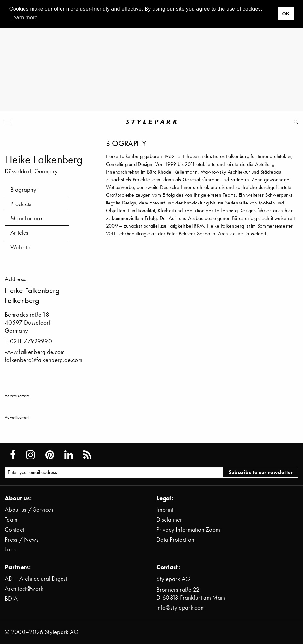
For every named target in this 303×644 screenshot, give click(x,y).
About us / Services (29, 510)
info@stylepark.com (181, 607)
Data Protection (175, 540)
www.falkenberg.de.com (35, 352)
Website (20, 247)
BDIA (11, 598)
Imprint (165, 510)
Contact (14, 530)
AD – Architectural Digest (36, 578)
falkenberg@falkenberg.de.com (44, 360)
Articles (19, 233)
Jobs (10, 549)
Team (11, 520)
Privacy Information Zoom (188, 530)
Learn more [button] (24, 18)
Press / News (22, 540)
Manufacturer (27, 218)
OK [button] (286, 14)
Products (21, 204)
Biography (23, 189)
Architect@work (24, 588)
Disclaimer (169, 520)
